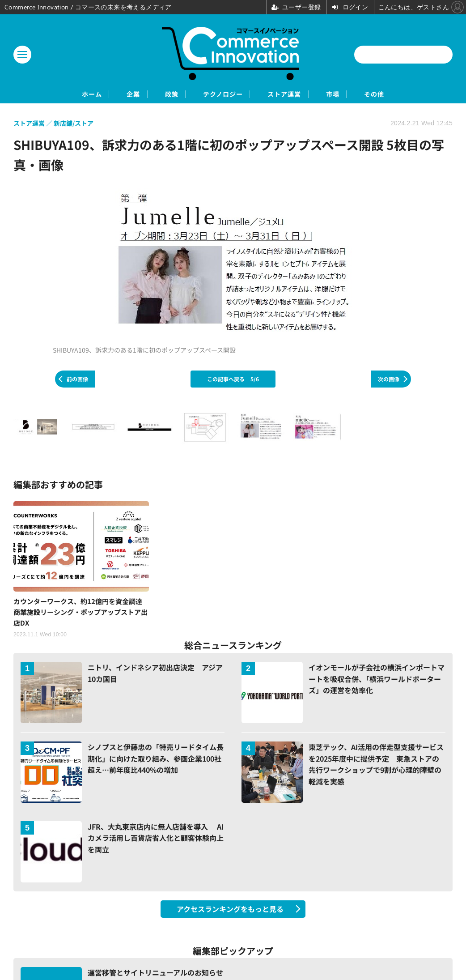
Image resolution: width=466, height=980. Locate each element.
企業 (105, 95)
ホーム (50, 95)
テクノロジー (222, 95)
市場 (361, 95)
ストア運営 (299, 95)
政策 (156, 95)
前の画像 (77, 380)
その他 (416, 95)
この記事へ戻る (233, 380)
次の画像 (389, 380)
